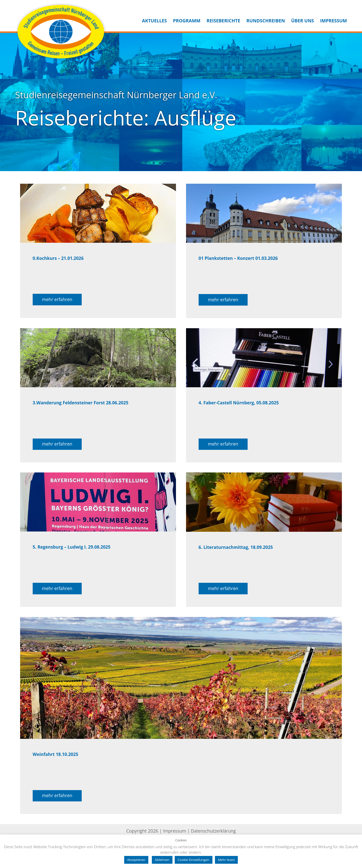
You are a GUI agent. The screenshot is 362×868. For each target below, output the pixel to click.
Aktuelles (154, 21)
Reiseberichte (223, 21)
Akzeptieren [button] (136, 860)
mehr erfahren (58, 300)
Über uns (303, 21)
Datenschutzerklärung (214, 833)
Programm (187, 21)
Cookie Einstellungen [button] (194, 860)
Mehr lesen (227, 860)
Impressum (333, 21)
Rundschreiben (266, 21)
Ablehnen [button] (162, 860)
